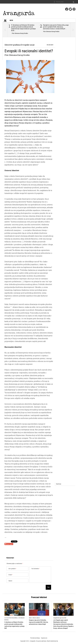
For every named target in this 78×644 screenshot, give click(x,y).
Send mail (9, 544)
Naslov (10, 581)
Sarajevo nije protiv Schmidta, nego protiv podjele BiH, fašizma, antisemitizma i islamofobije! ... (56, 27)
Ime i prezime (12, 569)
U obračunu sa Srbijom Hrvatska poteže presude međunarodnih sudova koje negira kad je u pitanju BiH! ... (23, 28)
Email (11, 575)
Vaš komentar (35, 569)
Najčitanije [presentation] (59, 484)
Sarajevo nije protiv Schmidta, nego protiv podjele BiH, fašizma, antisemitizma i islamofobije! (39, 622)
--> (5, 537)
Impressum (44, 638)
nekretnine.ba (54, 641)
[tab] (59, 484)
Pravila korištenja (35, 638)
